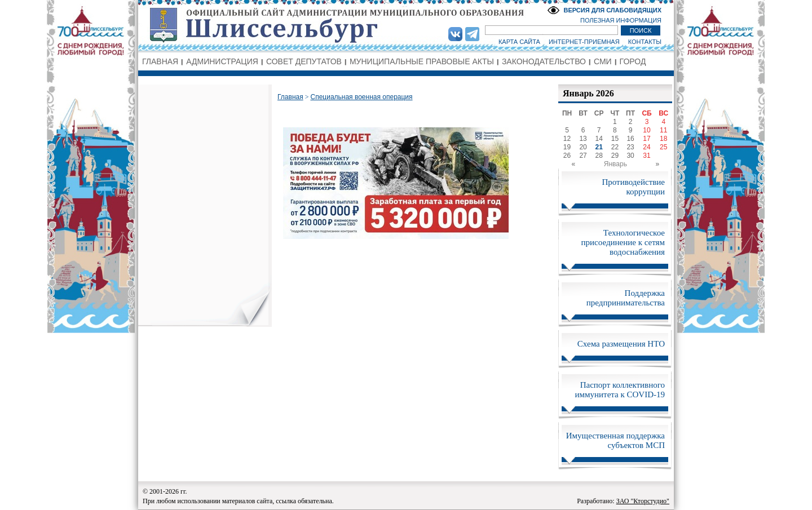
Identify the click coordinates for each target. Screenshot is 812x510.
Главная (290, 97)
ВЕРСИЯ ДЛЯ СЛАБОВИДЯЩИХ (612, 10)
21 (599, 147)
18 (663, 139)
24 (646, 147)
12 (567, 139)
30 (630, 156)
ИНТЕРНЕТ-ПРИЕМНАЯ (584, 42)
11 (663, 130)
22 (615, 147)
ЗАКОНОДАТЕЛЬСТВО (544, 61)
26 (567, 156)
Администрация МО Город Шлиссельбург (406, 25)
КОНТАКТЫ (645, 42)
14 (599, 139)
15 (615, 139)
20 (583, 147)
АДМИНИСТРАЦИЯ (222, 61)
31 (646, 156)
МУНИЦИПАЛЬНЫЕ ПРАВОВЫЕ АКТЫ (422, 61)
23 (630, 147)
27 (583, 156)
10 (646, 130)
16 (630, 139)
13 (583, 139)
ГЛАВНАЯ (160, 61)
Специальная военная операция (361, 97)
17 (646, 139)
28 (599, 156)
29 (615, 156)
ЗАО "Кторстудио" (643, 501)
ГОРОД (633, 61)
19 (567, 147)
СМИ (603, 61)
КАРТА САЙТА (519, 42)
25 (663, 147)
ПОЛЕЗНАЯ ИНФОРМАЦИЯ (621, 20)
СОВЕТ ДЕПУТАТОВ (304, 61)
